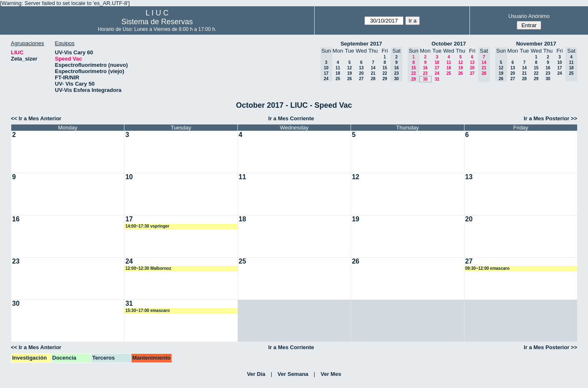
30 (425, 79)
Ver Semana (293, 374)
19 (350, 73)
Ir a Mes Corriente (291, 118)
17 (437, 68)
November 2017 (536, 44)
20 (361, 73)
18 (338, 73)
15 (385, 68)
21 (373, 73)
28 (373, 79)
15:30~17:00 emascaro (147, 311)
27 (361, 79)
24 (437, 73)
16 (425, 68)
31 (437, 79)
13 (361, 68)
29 (385, 79)
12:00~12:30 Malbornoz (148, 268)
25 (338, 79)
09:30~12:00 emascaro (487, 268)
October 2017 (449, 44)
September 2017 (361, 44)
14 (373, 68)
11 (338, 68)
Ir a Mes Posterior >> (550, 118)
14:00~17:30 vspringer (147, 226)
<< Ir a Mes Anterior (36, 118)
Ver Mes (331, 374)
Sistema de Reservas (157, 22)
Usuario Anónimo (529, 16)
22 (385, 73)
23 (425, 73)
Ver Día (256, 374)
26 (350, 79)
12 (350, 68)
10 (437, 62)
